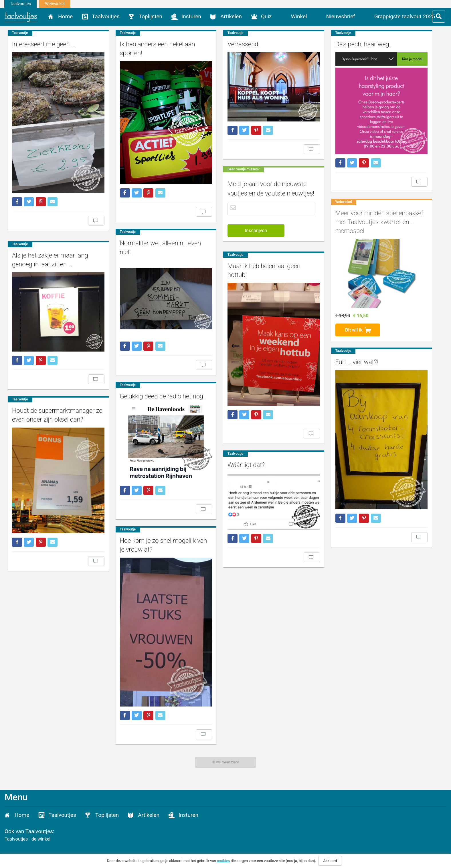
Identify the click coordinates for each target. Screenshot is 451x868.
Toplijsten (151, 16)
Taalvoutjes (20, 4)
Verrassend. (224, 44)
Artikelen (231, 16)
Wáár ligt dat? (227, 454)
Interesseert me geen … (44, 44)
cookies (223, 860)
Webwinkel (55, 4)
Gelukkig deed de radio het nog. (153, 375)
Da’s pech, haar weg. (334, 44)
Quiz (266, 16)
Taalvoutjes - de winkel (27, 839)
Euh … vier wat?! (328, 353)
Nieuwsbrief (341, 16)
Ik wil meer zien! (226, 762)
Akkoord (330, 861)
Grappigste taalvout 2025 (405, 16)
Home (65, 16)
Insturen (191, 16)
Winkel (299, 16)
